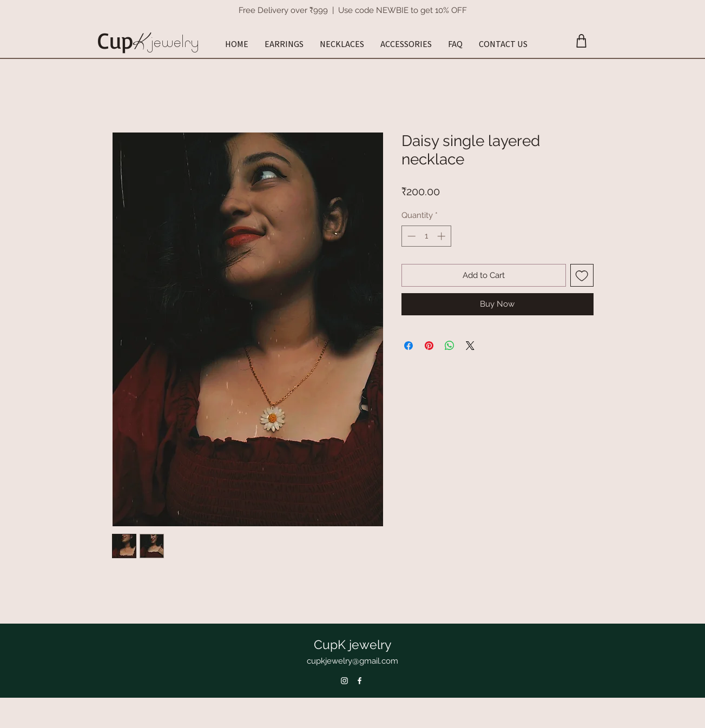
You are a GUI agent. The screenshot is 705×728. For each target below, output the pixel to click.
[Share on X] (470, 346)
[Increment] (442, 236)
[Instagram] (344, 681)
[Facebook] (360, 681)
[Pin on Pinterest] (429, 346)
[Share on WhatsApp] (450, 346)
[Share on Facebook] (408, 346)
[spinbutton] (426, 236)
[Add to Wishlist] (582, 276)
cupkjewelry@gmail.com (353, 661)
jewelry (174, 41)
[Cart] (582, 41)
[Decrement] (410, 236)
